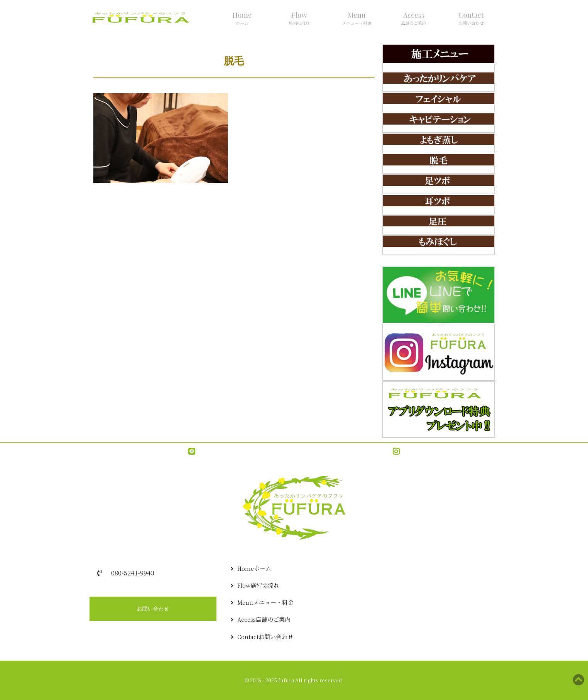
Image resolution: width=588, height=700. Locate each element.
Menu (355, 19)
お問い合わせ (153, 609)
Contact (470, 19)
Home (241, 19)
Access (412, 19)
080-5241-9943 (133, 573)
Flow (298, 19)
